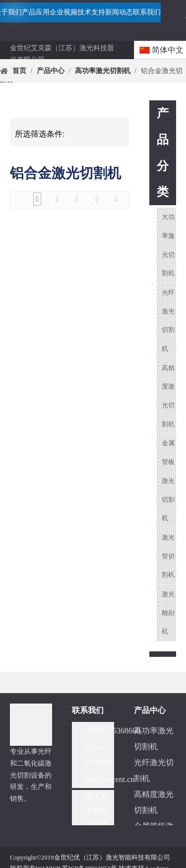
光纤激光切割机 (168, 320)
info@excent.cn (109, 779)
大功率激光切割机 (168, 245)
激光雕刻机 (168, 613)
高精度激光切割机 (168, 396)
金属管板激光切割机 (168, 480)
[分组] (31, 725)
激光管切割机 (168, 556)
